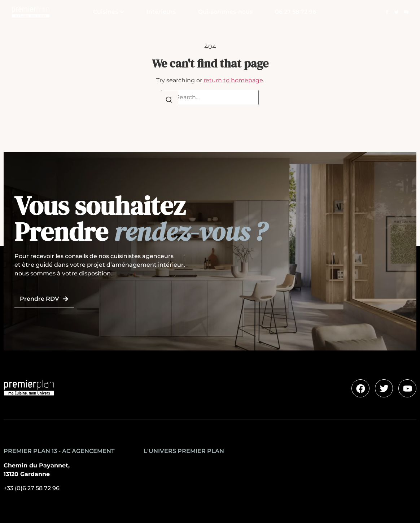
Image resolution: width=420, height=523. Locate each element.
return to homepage (233, 80)
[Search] (169, 101)
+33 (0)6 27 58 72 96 (32, 488)
